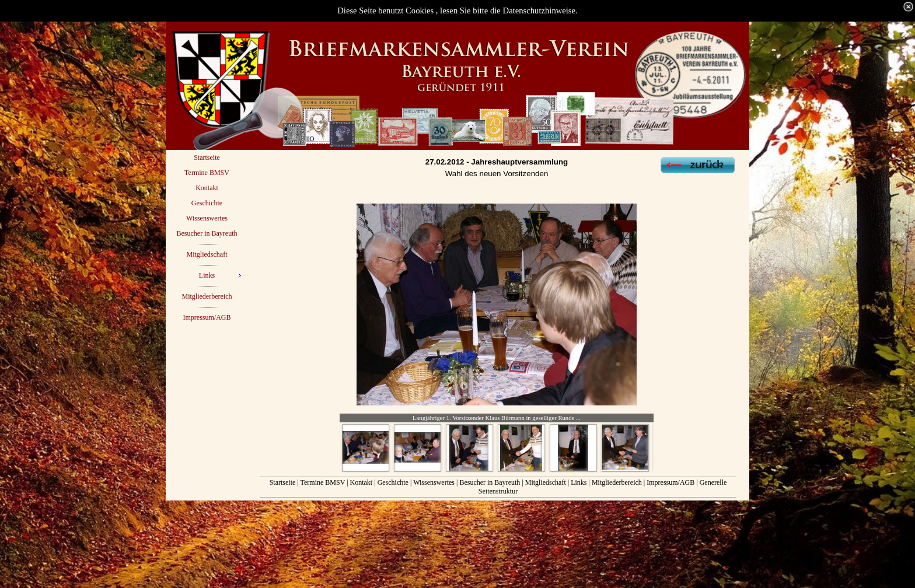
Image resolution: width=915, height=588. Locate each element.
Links (579, 482)
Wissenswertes (434, 482)
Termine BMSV (323, 482)
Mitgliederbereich (617, 482)
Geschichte (394, 482)
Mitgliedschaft (546, 482)
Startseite (283, 482)
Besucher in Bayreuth (490, 482)
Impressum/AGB (670, 482)
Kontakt (362, 482)
